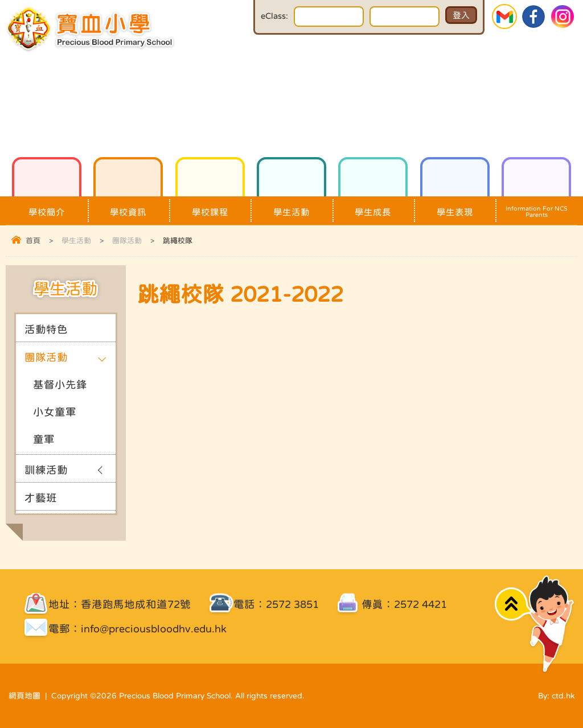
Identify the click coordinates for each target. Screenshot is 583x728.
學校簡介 (47, 206)
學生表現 (455, 206)
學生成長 (373, 206)
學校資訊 (128, 206)
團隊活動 (127, 240)
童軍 (44, 439)
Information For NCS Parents (536, 207)
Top (513, 604)
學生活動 (291, 206)
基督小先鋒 (60, 384)
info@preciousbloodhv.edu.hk (154, 629)
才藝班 (41, 498)
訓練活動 (46, 470)
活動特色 (46, 329)
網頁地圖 (24, 696)
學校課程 (210, 206)
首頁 (33, 240)
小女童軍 (55, 412)
